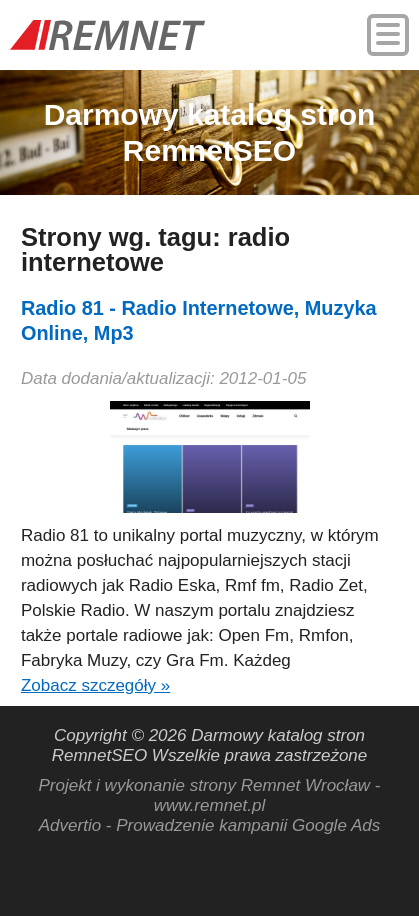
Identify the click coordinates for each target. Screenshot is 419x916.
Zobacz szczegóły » (95, 685)
